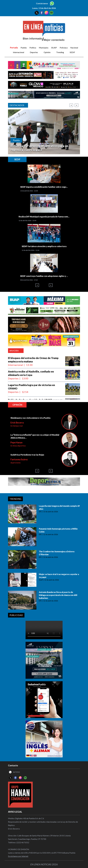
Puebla (24, 48)
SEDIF (72, 52)
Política (33, 48)
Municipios (44, 48)
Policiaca (64, 48)
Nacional (74, 48)
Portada (14, 48)
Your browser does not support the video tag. (44, 630)
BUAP (54, 48)
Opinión (47, 52)
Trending (60, 52)
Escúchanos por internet (18, 856)
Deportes (34, 52)
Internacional (19, 52)
